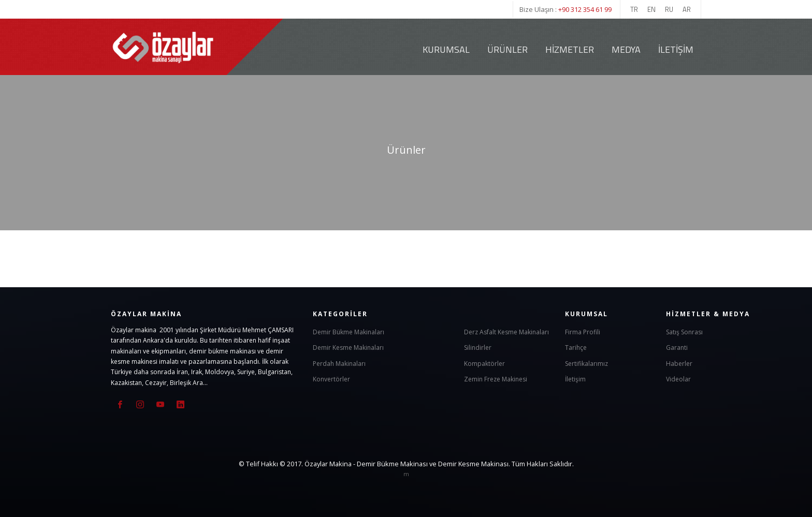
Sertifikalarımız (586, 364)
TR (634, 9)
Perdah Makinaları (339, 364)
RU (669, 9)
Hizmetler (570, 49)
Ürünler (508, 49)
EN (651, 9)
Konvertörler (331, 379)
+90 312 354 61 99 (585, 9)
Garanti (677, 348)
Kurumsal (446, 49)
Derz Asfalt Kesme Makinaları (506, 332)
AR (687, 9)
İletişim (676, 49)
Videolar (678, 379)
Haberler (679, 364)
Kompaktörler (484, 364)
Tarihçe (576, 348)
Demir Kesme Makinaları (348, 348)
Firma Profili (583, 332)
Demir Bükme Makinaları (349, 332)
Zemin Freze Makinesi (496, 379)
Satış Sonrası (684, 332)
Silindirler (478, 348)
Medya (626, 49)
